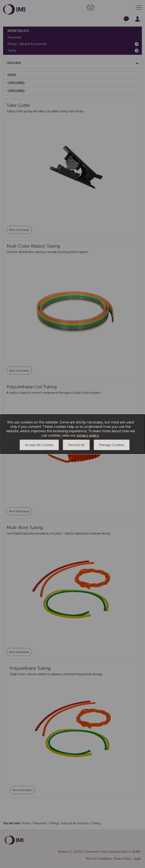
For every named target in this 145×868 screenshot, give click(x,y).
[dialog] (72, 434)
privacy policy (88, 435)
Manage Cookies (112, 445)
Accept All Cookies (39, 445)
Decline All (76, 445)
